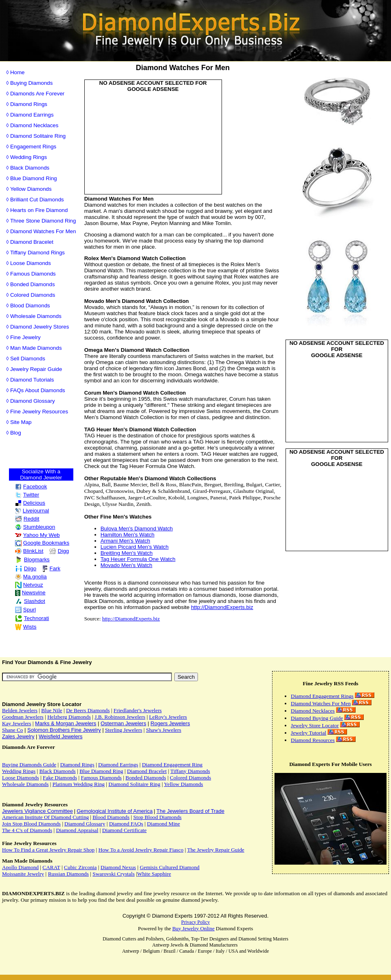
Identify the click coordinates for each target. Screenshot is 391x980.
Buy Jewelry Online (193, 928)
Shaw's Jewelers (163, 730)
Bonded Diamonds (33, 284)
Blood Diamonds (30, 306)
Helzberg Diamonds (69, 717)
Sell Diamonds (28, 359)
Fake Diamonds (60, 778)
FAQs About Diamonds (38, 390)
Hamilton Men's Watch (127, 535)
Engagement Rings (33, 147)
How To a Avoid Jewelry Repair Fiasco (141, 850)
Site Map (21, 422)
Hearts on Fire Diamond (39, 210)
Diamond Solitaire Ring (38, 136)
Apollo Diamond (20, 867)
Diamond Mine (164, 824)
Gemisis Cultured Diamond (170, 867)
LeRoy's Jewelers (168, 717)
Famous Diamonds (33, 274)
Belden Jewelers (20, 710)
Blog (16, 433)
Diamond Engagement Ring (172, 765)
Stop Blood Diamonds (157, 817)
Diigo (26, 568)
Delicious (30, 503)
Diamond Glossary (33, 401)
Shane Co (12, 730)
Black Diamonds (30, 168)
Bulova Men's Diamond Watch (137, 529)
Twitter (27, 495)
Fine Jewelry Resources (39, 412)
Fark (51, 568)
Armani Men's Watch (125, 541)
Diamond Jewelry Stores (40, 327)
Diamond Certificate (124, 830)
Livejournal (32, 511)
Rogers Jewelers (170, 723)
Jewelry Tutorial (309, 733)
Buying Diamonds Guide (29, 765)
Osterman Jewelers (123, 723)
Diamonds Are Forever (37, 94)
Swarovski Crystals (113, 874)
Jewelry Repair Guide (36, 369)
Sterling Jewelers (124, 730)
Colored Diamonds (33, 295)
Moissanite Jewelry (23, 874)
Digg (59, 551)
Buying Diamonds (31, 83)
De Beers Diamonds (88, 710)
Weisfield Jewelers (60, 736)
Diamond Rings (29, 104)
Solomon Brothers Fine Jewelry (64, 730)
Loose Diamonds (31, 263)
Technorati (32, 618)
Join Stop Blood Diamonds (31, 824)
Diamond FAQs (126, 824)
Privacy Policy (195, 922)
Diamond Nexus (118, 867)
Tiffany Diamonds (190, 771)
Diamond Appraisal (77, 830)
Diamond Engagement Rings (322, 696)
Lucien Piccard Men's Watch (135, 547)
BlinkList (29, 551)
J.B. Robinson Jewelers (120, 717)
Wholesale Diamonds (36, 316)
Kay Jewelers (16, 723)
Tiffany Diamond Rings (37, 253)
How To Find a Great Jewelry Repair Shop (48, 850)
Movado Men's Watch (126, 565)
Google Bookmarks (42, 543)
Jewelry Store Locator (315, 725)
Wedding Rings (29, 157)
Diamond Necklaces (34, 125)
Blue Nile (52, 710)
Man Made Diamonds (36, 348)
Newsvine (30, 593)
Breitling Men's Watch (127, 553)
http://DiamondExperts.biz (222, 607)
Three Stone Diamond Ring (43, 221)
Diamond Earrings (32, 115)
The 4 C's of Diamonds (27, 830)
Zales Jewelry (18, 736)
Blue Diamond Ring (34, 178)
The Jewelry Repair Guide (215, 850)
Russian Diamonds (68, 874)
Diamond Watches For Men (43, 231)
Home (18, 72)
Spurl (25, 610)
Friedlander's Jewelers (138, 710)
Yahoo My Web (37, 535)
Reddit (27, 519)
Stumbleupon (35, 527)
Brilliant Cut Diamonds (37, 200)
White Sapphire (154, 874)
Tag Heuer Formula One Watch (138, 559)
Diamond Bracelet (32, 242)
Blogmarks (32, 560)
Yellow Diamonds (31, 189)
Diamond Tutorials (32, 380)
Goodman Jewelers (23, 717)
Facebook (31, 487)
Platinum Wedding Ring (79, 784)
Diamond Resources (313, 740)
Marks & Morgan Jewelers (66, 723)
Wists (26, 627)
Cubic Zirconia (80, 867)
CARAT (51, 867)
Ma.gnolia (31, 577)
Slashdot (30, 601)
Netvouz (29, 585)
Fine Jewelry (25, 337)
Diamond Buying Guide (317, 718)
